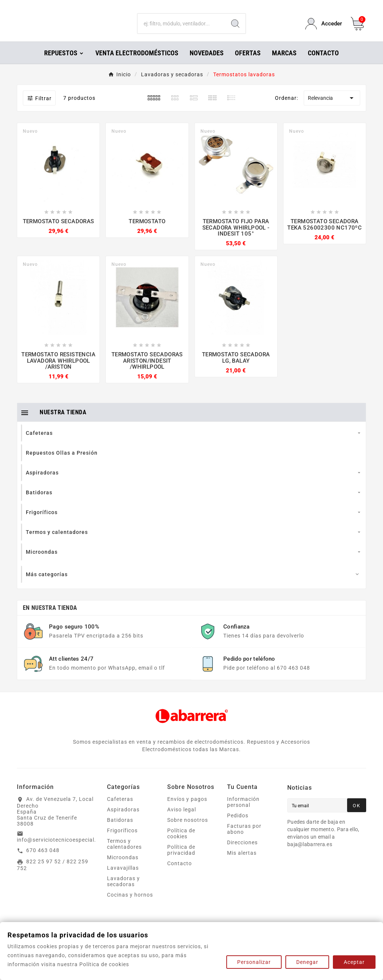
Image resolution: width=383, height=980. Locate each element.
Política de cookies (181, 844)
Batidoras (120, 830)
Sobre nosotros (188, 830)
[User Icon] (324, 29)
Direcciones (242, 853)
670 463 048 (43, 861)
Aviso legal (182, 820)
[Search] (235, 29)
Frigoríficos (122, 841)
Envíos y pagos (187, 810)
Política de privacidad (181, 860)
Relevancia (332, 108)
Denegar (307, 962)
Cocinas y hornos (130, 905)
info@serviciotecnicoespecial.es (59, 850)
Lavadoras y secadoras (123, 892)
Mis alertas (242, 863)
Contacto (180, 874)
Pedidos (238, 826)
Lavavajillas (123, 878)
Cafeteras (120, 810)
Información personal (243, 812)
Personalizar (254, 962)
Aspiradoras (123, 820)
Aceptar (354, 962)
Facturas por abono (244, 839)
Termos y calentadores (124, 854)
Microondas (123, 868)
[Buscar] (181, 29)
